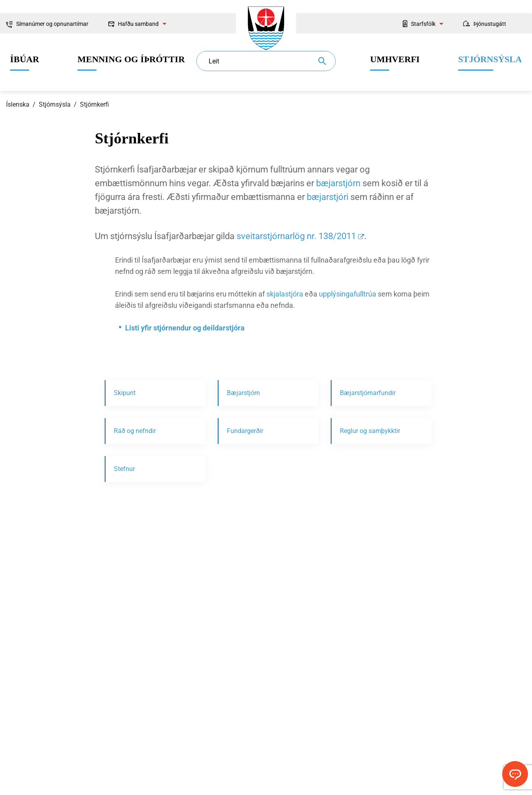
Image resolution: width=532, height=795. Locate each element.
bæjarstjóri (328, 197)
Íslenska (18, 104)
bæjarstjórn (338, 183)
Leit (214, 61)
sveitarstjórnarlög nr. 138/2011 (296, 236)
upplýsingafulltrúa (348, 294)
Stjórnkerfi (94, 104)
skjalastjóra (285, 294)
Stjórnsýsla (55, 104)
